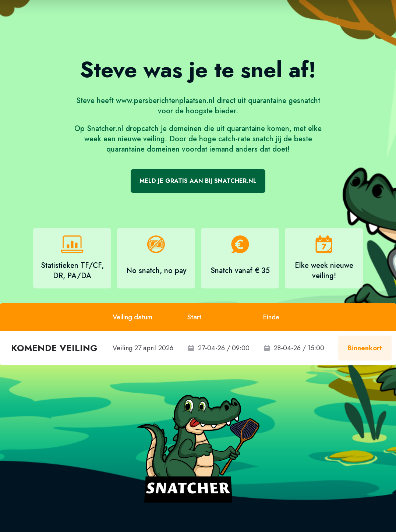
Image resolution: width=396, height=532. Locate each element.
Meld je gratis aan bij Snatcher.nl (198, 181)
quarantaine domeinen (143, 149)
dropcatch (142, 129)
